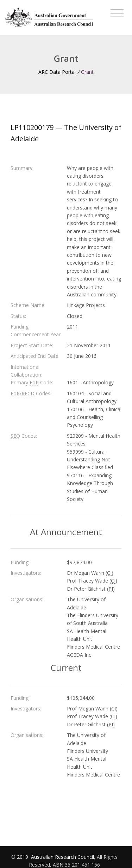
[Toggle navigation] (117, 13)
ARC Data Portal (57, 72)
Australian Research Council (62, 857)
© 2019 (20, 857)
